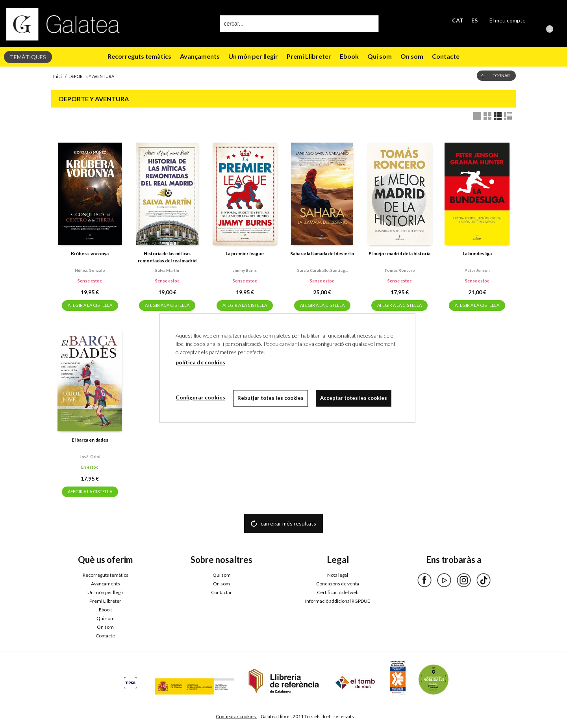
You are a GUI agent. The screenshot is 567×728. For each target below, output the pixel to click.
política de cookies (200, 362)
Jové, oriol (90, 457)
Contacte (446, 56)
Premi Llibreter (309, 56)
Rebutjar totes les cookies (271, 398)
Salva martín (167, 270)
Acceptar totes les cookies (354, 398)
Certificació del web (338, 592)
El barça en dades (90, 440)
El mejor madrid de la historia (399, 253)
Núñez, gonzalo (90, 270)
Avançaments (200, 56)
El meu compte (508, 20)
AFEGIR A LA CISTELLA (90, 305)
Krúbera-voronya (90, 253)
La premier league (245, 253)
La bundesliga (477, 253)
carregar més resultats (288, 523)
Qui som (380, 56)
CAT (458, 20)
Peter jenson (477, 270)
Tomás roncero (400, 270)
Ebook (349, 56)
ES (474, 20)
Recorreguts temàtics (139, 56)
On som (412, 56)
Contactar (221, 592)
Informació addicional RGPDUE (338, 601)
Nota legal (338, 575)
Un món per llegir (253, 56)
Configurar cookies (236, 716)
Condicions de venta (338, 584)
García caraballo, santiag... (322, 270)
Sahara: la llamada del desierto (322, 253)
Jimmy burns (245, 270)
